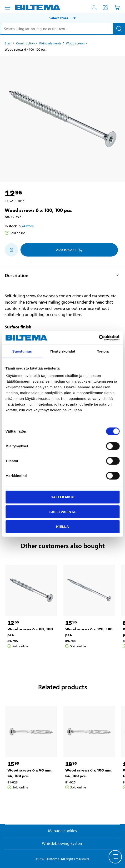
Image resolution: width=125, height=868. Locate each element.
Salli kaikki (62, 497)
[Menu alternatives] (8, 8)
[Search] (119, 29)
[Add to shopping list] (11, 250)
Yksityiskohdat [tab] (62, 351)
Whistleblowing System (63, 843)
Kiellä (62, 526)
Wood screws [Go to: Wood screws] (75, 43)
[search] (62, 29)
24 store (28, 226)
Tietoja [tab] (103, 351)
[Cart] (117, 7)
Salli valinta (62, 512)
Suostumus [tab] (22, 351)
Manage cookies (62, 831)
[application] (115, 857)
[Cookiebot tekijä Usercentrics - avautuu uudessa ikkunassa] (99, 338)
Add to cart (69, 250)
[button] (62, 18)
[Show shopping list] (105, 7)
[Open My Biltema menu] (94, 7)
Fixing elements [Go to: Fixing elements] (50, 43)
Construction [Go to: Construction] (25, 43)
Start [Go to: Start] (8, 43)
